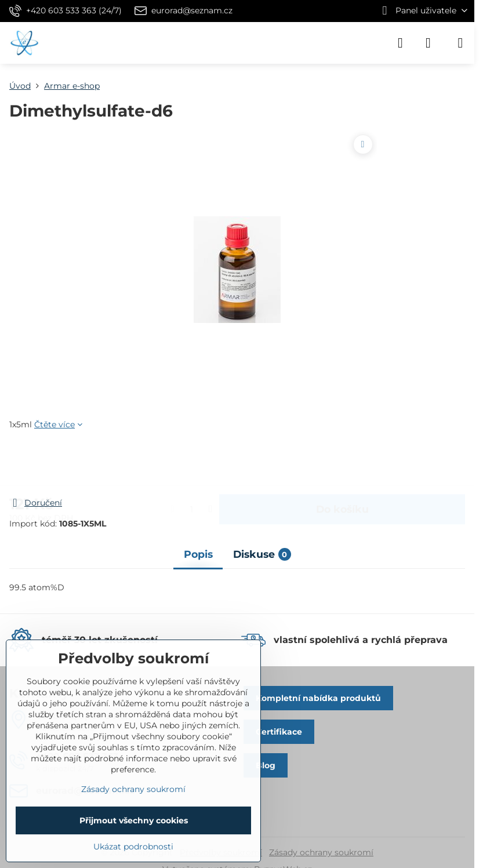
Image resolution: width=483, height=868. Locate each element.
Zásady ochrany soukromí (321, 852)
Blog (266, 765)
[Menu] (460, 43)
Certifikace (279, 732)
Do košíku (342, 464)
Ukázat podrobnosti (133, 847)
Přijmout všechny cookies (134, 820)
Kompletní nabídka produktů (318, 698)
